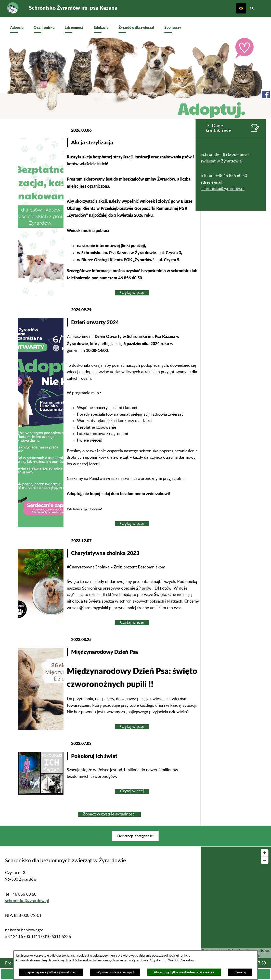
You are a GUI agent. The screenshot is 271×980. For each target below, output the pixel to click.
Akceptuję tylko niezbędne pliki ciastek (184, 972)
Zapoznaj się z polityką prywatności (51, 972)
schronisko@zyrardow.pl (27, 189)
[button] (241, 8)
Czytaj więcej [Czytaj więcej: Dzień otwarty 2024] (197, 524)
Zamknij (240, 972)
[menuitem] (17, 27)
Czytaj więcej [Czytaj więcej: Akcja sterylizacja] (197, 293)
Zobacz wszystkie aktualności (175, 814)
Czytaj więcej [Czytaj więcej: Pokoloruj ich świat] (197, 791)
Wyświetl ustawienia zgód (115, 972)
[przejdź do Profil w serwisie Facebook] (266, 94)
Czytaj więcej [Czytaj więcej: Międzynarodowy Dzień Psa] (197, 727)
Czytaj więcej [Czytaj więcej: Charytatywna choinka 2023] (197, 622)
